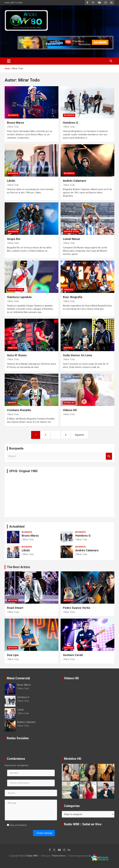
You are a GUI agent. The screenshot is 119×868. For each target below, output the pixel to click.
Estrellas (69, 403)
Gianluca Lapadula (19, 297)
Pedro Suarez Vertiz (77, 608)
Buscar (109, 456)
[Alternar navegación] (9, 61)
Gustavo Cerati (73, 655)
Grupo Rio (14, 239)
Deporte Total (71, 232)
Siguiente (79, 435)
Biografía (13, 115)
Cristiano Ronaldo (19, 410)
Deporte (68, 348)
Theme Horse (59, 856)
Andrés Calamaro (75, 181)
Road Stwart (15, 608)
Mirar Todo (14, 127)
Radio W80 (32, 856)
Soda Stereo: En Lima (77, 355)
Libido (11, 181)
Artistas (13, 600)
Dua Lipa (13, 655)
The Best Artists (18, 567)
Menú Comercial (18, 678)
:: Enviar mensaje (44, 833)
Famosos (68, 290)
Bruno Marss (15, 123)
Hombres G (71, 123)
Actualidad (17, 526)
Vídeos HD (70, 410)
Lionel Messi (71, 239)
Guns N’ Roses (17, 355)
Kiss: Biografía (73, 297)
